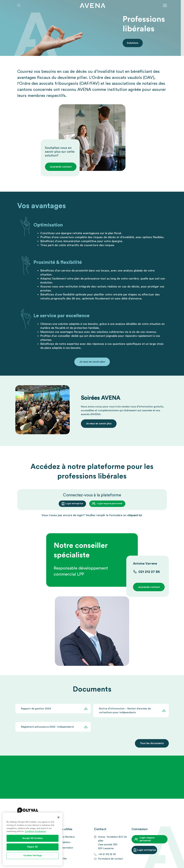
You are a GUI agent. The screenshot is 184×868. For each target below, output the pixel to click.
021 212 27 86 (149, 572)
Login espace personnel (110, 504)
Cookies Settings (33, 856)
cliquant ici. (135, 515)
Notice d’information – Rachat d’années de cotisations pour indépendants (125, 711)
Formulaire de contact (111, 859)
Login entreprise (74, 504)
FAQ (58, 853)
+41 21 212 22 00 (107, 854)
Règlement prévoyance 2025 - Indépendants (47, 727)
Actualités (61, 859)
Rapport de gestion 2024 (36, 709)
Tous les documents (152, 743)
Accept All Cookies (33, 838)
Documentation (64, 848)
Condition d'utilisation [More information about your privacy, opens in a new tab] (35, 831)
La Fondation (63, 842)
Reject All (33, 847)
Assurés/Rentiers (65, 837)
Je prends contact (61, 167)
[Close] (59, 817)
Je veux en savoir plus (92, 362)
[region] (33, 839)
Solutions (133, 43)
